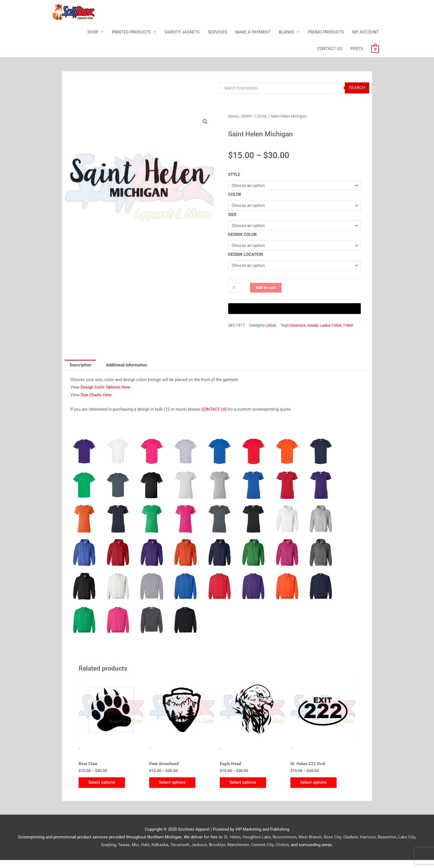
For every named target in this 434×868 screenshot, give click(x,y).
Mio (127, 853)
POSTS (357, 49)
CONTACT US (330, 49)
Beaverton (379, 845)
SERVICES (217, 32)
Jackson (191, 853)
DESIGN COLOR (242, 235)
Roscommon (276, 845)
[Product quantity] (236, 288)
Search (357, 88)
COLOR (235, 195)
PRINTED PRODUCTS (131, 32)
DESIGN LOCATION (246, 255)
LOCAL (261, 116)
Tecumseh (172, 853)
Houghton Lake (248, 845)
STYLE (234, 175)
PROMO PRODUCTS (326, 32)
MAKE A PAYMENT (253, 32)
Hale (137, 853)
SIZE (232, 215)
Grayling (416, 845)
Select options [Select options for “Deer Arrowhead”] (174, 790)
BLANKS (286, 32)
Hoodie (262, 332)
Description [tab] (80, 372)
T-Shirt (300, 332)
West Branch (302, 845)
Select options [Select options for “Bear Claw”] (103, 790)
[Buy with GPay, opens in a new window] (294, 309)
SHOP (93, 32)
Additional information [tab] (127, 372)
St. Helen (224, 845)
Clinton (274, 853)
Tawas (116, 853)
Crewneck (246, 332)
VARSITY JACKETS (182, 32)
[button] (205, 122)
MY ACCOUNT (366, 32)
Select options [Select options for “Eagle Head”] (244, 790)
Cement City (254, 853)
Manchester (230, 853)
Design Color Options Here (105, 395)
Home (233, 116)
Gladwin (342, 845)
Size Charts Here (96, 402)
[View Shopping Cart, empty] (375, 49)
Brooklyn (209, 853)
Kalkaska (152, 853)
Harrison (359, 845)
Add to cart (266, 288)
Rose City (324, 845)
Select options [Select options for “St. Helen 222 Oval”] (315, 790)
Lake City (398, 845)
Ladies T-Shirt (281, 332)
